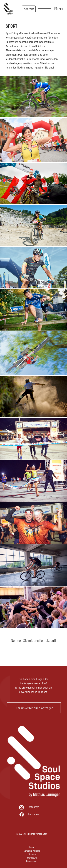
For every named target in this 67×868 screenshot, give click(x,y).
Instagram (33, 807)
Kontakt (29, 9)
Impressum (32, 858)
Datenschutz (32, 861)
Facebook (33, 814)
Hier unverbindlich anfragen (34, 708)
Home (32, 847)
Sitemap (32, 854)
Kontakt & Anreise (32, 851)
